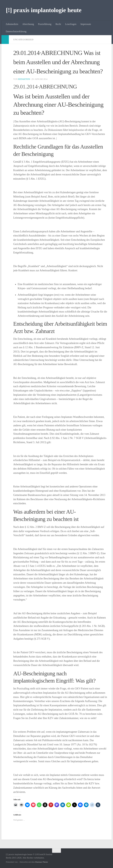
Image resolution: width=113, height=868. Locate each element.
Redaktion (24, 79)
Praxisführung (45, 24)
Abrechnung (28, 24)
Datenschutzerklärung (16, 31)
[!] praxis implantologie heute (44, 10)
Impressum (86, 24)
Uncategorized (24, 39)
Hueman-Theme (42, 862)
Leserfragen (71, 24)
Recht (58, 24)
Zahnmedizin (12, 24)
